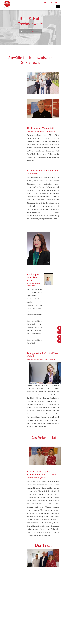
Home (26, 31)
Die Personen (35, 31)
